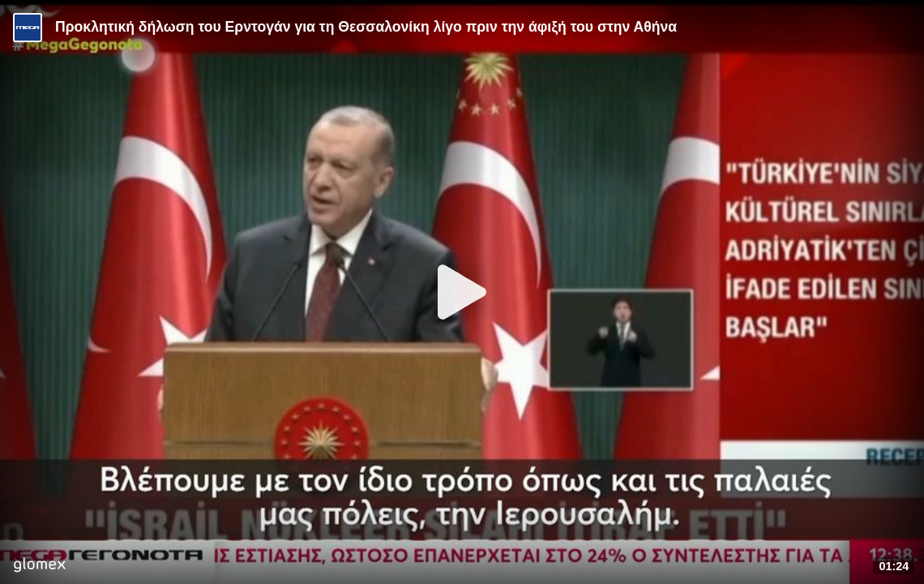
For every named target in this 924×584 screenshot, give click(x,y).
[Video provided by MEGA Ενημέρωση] (28, 28)
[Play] (462, 292)
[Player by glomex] (39, 567)
